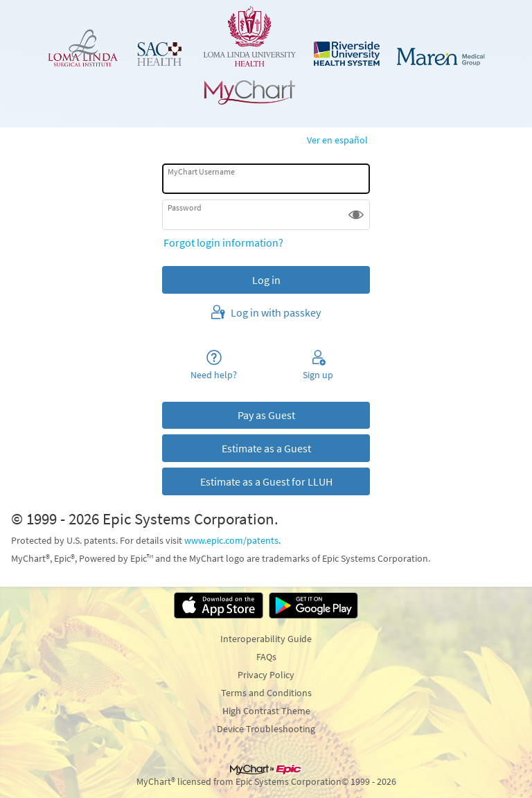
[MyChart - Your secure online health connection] (266, 55)
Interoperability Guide (266, 639)
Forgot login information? (223, 242)
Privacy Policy (266, 675)
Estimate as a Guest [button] (266, 448)
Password (185, 207)
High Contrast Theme (266, 711)
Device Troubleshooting (266, 729)
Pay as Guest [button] (266, 415)
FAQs (266, 657)
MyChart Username (201, 171)
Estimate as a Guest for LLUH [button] (266, 481)
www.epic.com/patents (231, 540)
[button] (356, 215)
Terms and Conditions (266, 693)
